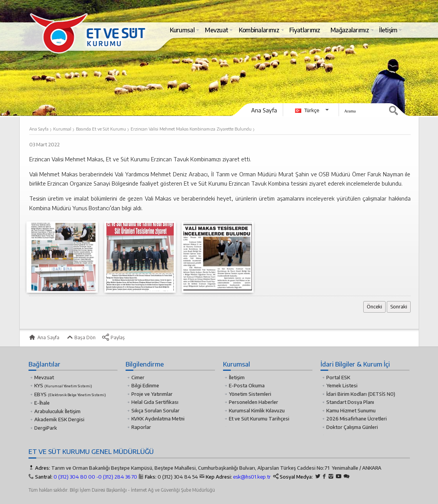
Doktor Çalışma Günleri (352, 427)
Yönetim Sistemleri (250, 394)
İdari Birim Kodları (347, 394)
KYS (63, 385)
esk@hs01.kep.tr (252, 477)
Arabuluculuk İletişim (57, 411)
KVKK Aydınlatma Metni (158, 419)
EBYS (70, 394)
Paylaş (113, 337)
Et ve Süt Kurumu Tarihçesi (259, 419)
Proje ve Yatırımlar (152, 394)
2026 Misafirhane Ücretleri (357, 419)
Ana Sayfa (264, 110)
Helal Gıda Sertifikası (155, 402)
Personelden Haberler (253, 402)
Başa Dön (81, 337)
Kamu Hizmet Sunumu (351, 410)
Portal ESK (338, 377)
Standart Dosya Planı (350, 402)
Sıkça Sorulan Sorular (155, 410)
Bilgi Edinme (145, 385)
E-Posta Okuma (247, 385)
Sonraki (399, 306)
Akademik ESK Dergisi (59, 419)
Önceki (374, 306)
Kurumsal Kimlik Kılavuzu (257, 410)
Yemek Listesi (342, 385)
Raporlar (141, 427)
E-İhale (42, 403)
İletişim (237, 377)
